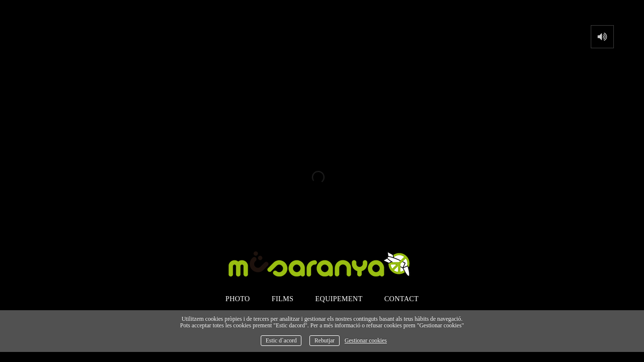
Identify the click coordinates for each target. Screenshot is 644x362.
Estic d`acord (281, 341)
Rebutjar (325, 341)
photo (238, 299)
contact (401, 299)
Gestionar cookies (366, 341)
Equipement (339, 299)
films (283, 299)
